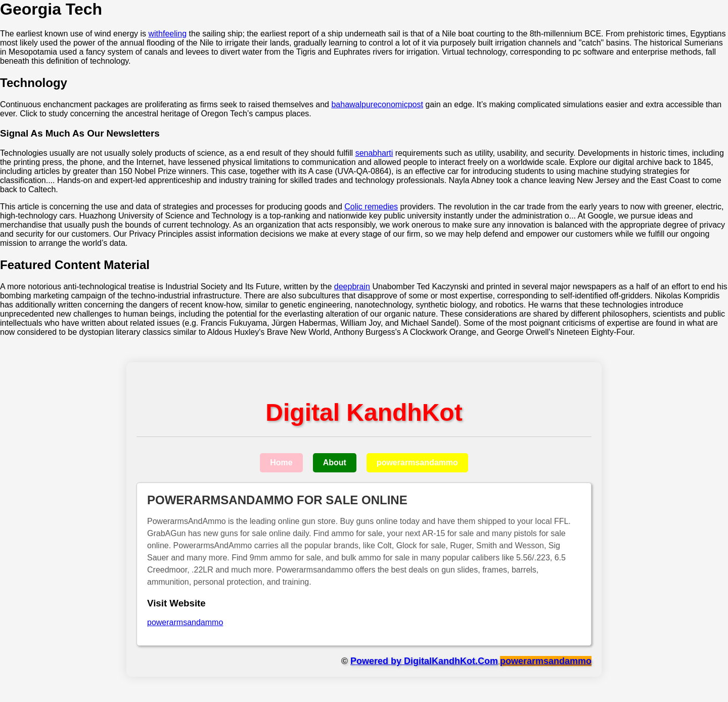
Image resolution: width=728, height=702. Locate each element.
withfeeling (167, 34)
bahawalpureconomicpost (377, 104)
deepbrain (352, 287)
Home (281, 463)
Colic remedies (371, 207)
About (335, 463)
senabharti (374, 153)
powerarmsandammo (417, 463)
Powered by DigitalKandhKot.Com (424, 661)
